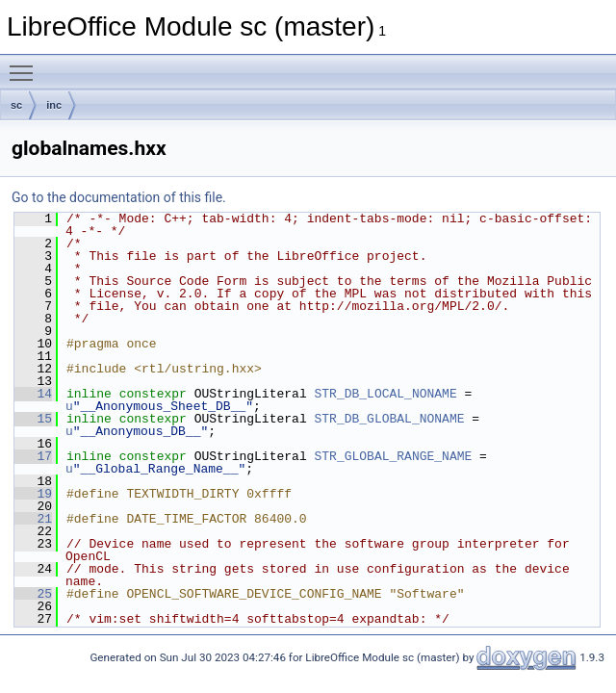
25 (33, 594)
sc (16, 105)
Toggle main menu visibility (26, 64)
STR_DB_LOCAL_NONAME (385, 394)
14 (33, 394)
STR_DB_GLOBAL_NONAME (389, 419)
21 (33, 519)
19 (33, 494)
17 (33, 456)
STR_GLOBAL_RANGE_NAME (393, 456)
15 (33, 419)
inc (54, 105)
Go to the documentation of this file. (119, 197)
